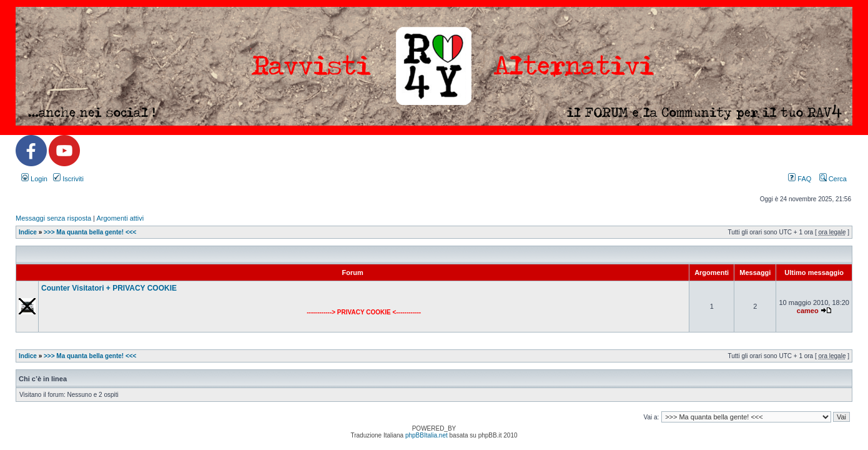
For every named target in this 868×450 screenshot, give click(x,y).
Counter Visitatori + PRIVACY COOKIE (109, 288)
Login (34, 179)
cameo (808, 311)
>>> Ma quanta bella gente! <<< (90, 232)
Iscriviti (68, 179)
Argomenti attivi (120, 218)
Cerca (833, 179)
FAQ (800, 179)
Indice (28, 232)
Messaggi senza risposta (53, 218)
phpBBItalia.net (427, 435)
